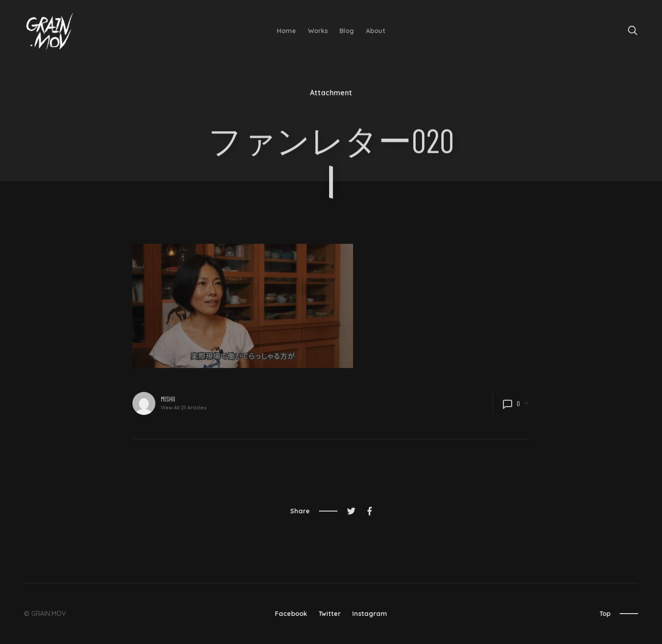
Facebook (291, 614)
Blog (347, 31)
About (376, 31)
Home (286, 31)
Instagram (370, 614)
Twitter (330, 614)
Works (318, 31)
